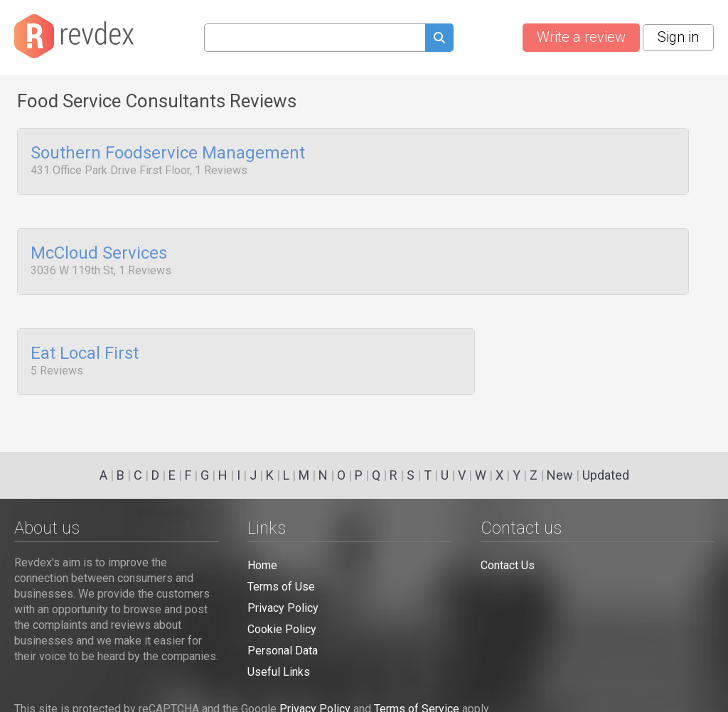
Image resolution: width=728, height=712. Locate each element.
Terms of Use (281, 587)
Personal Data (283, 651)
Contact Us (508, 565)
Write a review (581, 37)
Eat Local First (85, 347)
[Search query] (315, 38)
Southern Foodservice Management (168, 153)
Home (262, 565)
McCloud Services (99, 250)
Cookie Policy (282, 629)
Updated (606, 475)
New (560, 475)
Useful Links (279, 672)
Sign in (678, 37)
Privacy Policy (283, 608)
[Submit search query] (439, 39)
